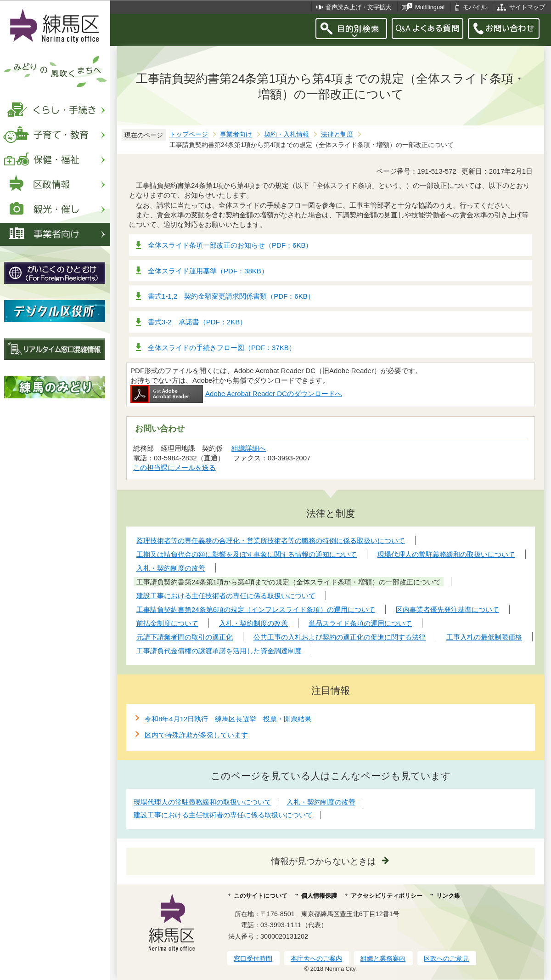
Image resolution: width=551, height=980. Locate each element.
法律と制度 (337, 134)
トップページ (189, 134)
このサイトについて (261, 896)
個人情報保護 (319, 896)
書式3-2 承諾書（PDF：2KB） (197, 322)
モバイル (475, 7)
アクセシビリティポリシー (387, 896)
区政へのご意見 (446, 958)
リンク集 (448, 896)
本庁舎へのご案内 (316, 958)
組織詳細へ (249, 448)
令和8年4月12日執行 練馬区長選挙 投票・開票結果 (228, 719)
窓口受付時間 (253, 958)
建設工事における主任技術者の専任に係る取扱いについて (223, 815)
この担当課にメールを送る (174, 467)
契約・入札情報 (287, 134)
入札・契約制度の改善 (321, 802)
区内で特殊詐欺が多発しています (196, 735)
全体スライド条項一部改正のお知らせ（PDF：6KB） (230, 245)
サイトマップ (527, 7)
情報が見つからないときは (324, 861)
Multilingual (430, 7)
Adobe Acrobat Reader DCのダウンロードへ (236, 394)
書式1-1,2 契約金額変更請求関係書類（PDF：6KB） (231, 296)
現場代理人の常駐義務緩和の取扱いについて (202, 802)
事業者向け (236, 134)
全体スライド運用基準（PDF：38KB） (208, 271)
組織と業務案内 (383, 958)
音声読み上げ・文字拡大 (358, 7)
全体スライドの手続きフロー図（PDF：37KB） (222, 348)
